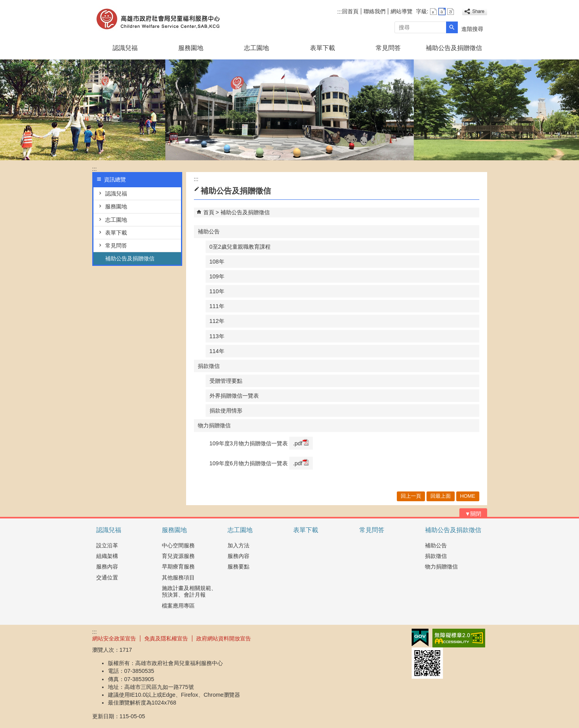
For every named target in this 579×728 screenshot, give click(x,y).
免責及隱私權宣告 (166, 638)
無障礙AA (459, 638)
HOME (468, 496)
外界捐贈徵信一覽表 (234, 396)
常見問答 (388, 48)
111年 (217, 306)
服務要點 (238, 567)
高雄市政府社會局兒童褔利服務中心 (158, 19)
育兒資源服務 (178, 556)
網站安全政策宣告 (114, 638)
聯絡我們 (375, 11)
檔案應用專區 (178, 606)
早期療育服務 (178, 567)
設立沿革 (107, 545)
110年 (217, 291)
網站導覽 (402, 11)
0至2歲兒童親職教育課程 (240, 247)
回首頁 (350, 11)
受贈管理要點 (226, 381)
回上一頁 (411, 496)
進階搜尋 (472, 29)
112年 (217, 321)
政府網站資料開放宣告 (224, 638)
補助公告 (209, 231)
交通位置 (107, 577)
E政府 (420, 637)
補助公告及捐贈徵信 (454, 48)
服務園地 (191, 48)
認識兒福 (125, 48)
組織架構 (107, 556)
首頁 (209, 212)
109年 (217, 276)
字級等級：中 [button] (442, 12)
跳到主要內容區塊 (4, 4)
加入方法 (238, 545)
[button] (452, 27)
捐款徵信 (209, 366)
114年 (217, 351)
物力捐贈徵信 (214, 425)
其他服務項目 (178, 577)
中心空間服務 (178, 545)
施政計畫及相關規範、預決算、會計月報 (189, 591)
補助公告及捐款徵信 (453, 530)
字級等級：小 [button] (433, 12)
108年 (217, 262)
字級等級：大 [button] (451, 12)
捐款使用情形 (226, 411)
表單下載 (323, 48)
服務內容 (107, 567)
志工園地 (256, 48)
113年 (217, 336)
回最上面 (441, 496)
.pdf (301, 443)
